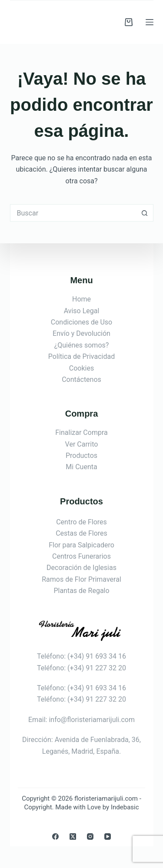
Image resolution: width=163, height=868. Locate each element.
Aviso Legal (82, 311)
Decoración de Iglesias (81, 568)
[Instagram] (90, 837)
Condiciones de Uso (81, 322)
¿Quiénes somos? (82, 345)
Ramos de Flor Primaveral (81, 579)
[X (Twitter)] (73, 837)
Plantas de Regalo (81, 591)
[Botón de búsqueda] (145, 213)
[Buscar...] (73, 213)
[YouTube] (108, 837)
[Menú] (150, 22)
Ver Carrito (82, 444)
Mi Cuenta (81, 467)
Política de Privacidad (81, 356)
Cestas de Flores (81, 533)
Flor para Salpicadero (81, 545)
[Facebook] (55, 837)
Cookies (81, 368)
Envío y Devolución (81, 333)
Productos (81, 456)
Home (81, 299)
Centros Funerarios (81, 556)
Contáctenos (81, 379)
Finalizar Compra (81, 432)
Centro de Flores (81, 522)
